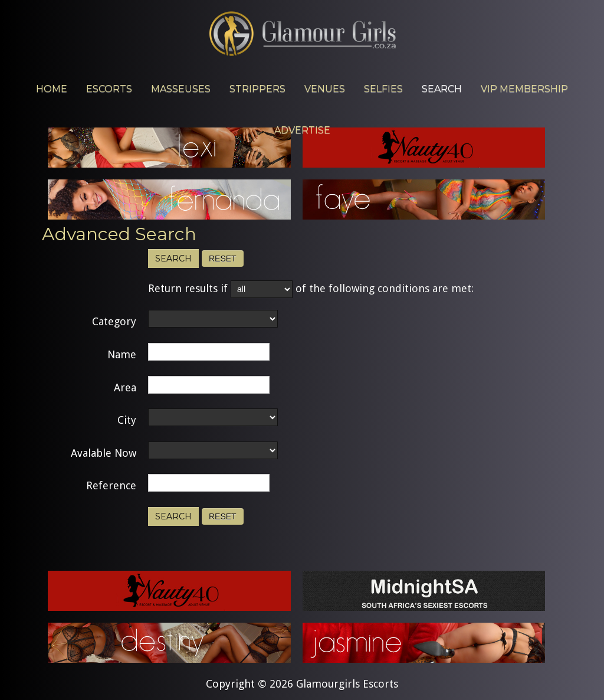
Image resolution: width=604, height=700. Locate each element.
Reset (223, 259)
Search (173, 259)
